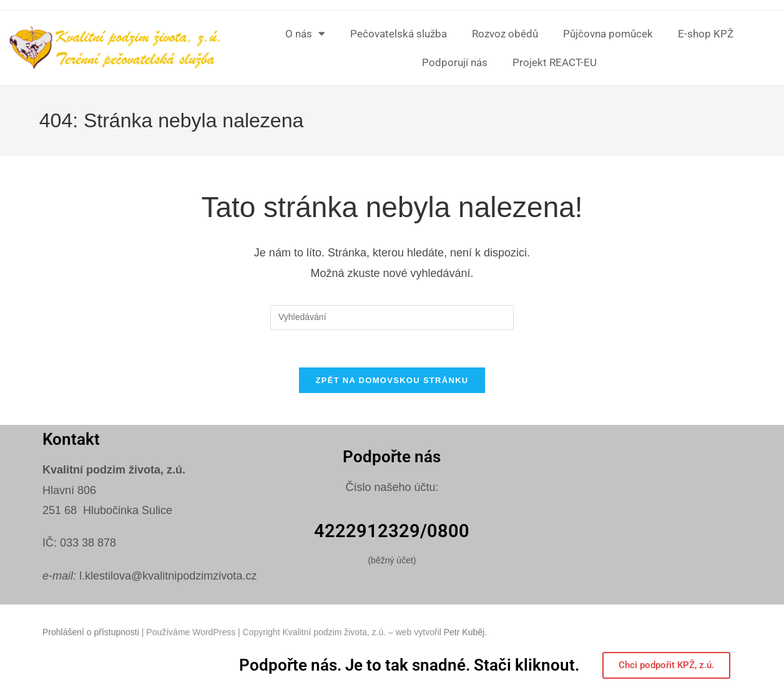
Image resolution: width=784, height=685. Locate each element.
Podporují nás (455, 62)
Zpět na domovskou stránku (392, 381)
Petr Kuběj (464, 643)
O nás (305, 33)
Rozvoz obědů (505, 34)
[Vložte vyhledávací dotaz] (392, 318)
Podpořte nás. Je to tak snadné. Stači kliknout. (409, 666)
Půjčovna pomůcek (608, 34)
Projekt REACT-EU (555, 62)
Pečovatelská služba (399, 34)
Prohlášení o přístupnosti (91, 643)
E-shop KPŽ (706, 34)
